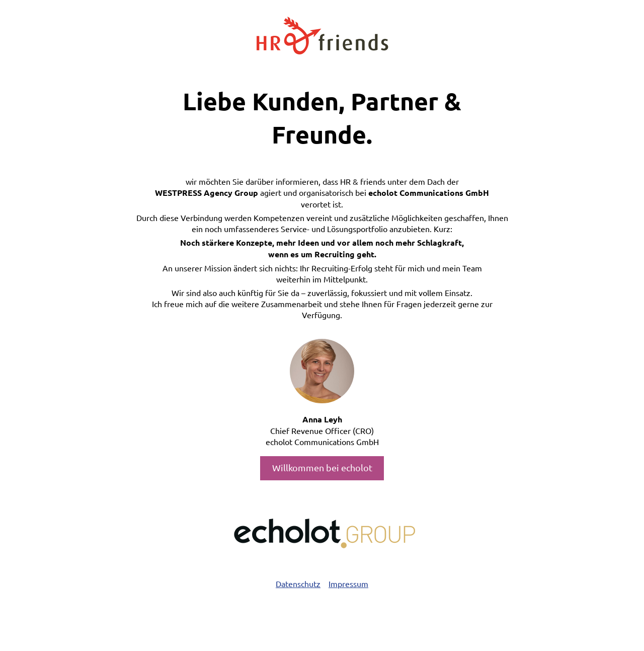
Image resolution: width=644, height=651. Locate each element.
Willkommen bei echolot (322, 467)
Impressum (348, 584)
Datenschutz (298, 584)
